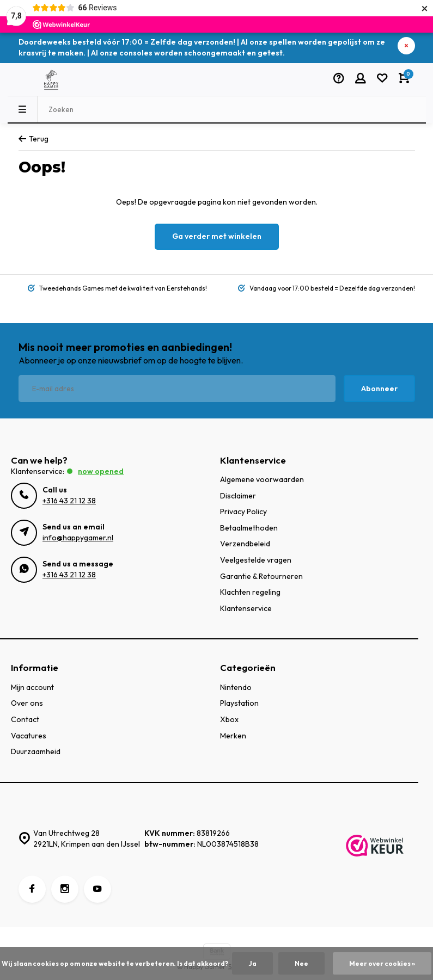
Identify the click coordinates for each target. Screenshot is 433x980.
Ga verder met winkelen (217, 236)
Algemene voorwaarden (262, 479)
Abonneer (379, 389)
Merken (233, 736)
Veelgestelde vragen (256, 560)
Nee (301, 963)
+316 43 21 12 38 (69, 501)
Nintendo (236, 687)
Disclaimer (238, 496)
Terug (33, 139)
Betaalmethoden (249, 528)
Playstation (239, 703)
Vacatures (29, 736)
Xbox (229, 719)
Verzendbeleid (245, 544)
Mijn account (32, 687)
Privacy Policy (243, 511)
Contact (25, 719)
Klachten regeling (250, 592)
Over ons (27, 703)
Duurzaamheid (36, 751)
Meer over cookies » (382, 963)
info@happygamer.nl (78, 538)
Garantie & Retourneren (261, 576)
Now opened (101, 471)
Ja (252, 963)
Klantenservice (246, 608)
